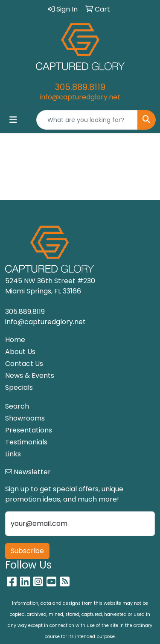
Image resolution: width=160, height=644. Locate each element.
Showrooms (25, 418)
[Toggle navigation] (13, 120)
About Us (20, 352)
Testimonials (26, 442)
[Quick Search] (87, 120)
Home (15, 340)
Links (13, 454)
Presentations (29, 430)
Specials (19, 387)
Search (17, 406)
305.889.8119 (80, 87)
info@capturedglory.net (80, 97)
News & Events (30, 376)
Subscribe (27, 551)
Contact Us (24, 364)
